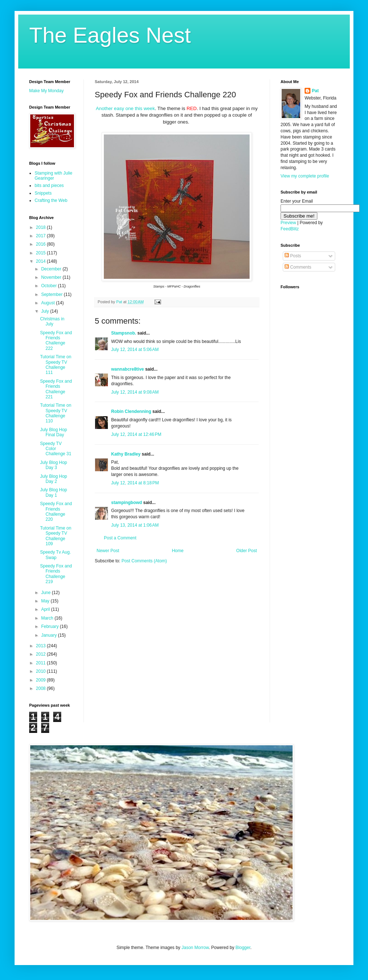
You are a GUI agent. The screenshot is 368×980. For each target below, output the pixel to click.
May (46, 601)
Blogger (243, 948)
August (49, 303)
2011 (42, 663)
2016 (42, 244)
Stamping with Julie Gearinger (53, 176)
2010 (42, 671)
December (52, 269)
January (50, 635)
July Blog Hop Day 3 (54, 465)
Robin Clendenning (131, 411)
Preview (288, 223)
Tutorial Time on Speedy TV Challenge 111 (56, 365)
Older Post (246, 551)
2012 (42, 654)
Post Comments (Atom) (144, 561)
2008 (42, 688)
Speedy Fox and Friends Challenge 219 (56, 574)
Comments (298, 267)
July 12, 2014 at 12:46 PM (136, 434)
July (46, 311)
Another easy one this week (125, 108)
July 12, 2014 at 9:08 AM (135, 392)
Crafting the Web (51, 200)
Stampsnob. (124, 333)
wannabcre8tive (128, 369)
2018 (42, 227)
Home (178, 551)
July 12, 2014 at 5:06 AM (135, 350)
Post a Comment (120, 538)
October (50, 286)
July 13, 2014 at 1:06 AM (135, 525)
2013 (42, 646)
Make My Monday (46, 91)
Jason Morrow (195, 948)
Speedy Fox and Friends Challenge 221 (56, 389)
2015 (42, 253)
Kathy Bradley (126, 454)
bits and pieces (49, 186)
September (52, 294)
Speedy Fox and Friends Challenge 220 (56, 512)
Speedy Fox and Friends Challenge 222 (56, 341)
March (48, 618)
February (50, 626)
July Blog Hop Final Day (54, 432)
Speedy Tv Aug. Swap (56, 555)
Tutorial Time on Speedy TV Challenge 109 (56, 536)
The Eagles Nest (110, 35)
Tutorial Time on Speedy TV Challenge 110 (56, 413)
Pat (315, 91)
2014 (42, 261)
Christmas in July (52, 321)
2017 (42, 236)
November (52, 277)
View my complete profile (305, 176)
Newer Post (108, 551)
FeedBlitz (290, 229)
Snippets (43, 193)
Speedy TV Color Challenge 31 (56, 449)
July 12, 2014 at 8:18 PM (135, 483)
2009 (42, 680)
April (46, 609)
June (46, 593)
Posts (293, 256)
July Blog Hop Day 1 (54, 492)
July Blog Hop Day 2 (54, 479)
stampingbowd (127, 503)
